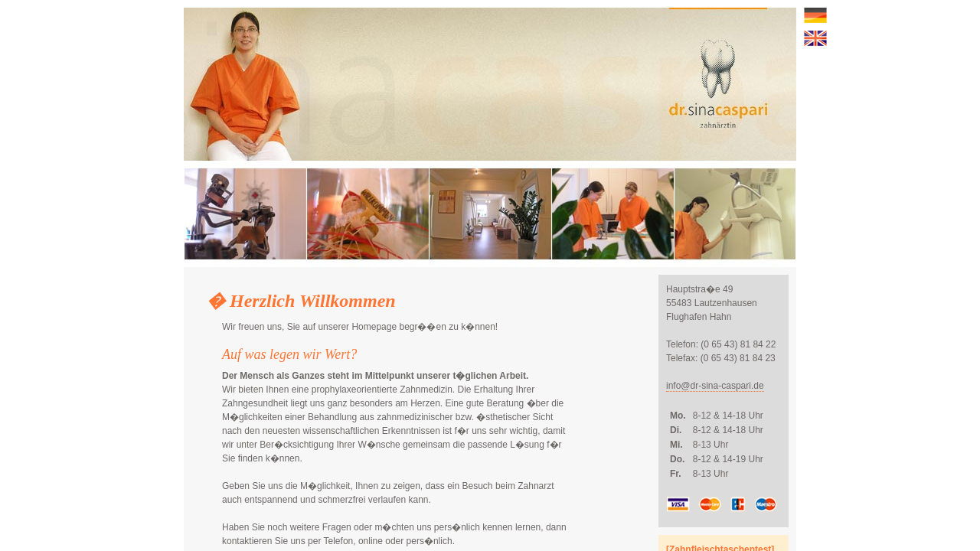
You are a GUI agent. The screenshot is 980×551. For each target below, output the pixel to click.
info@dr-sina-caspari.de (715, 386)
